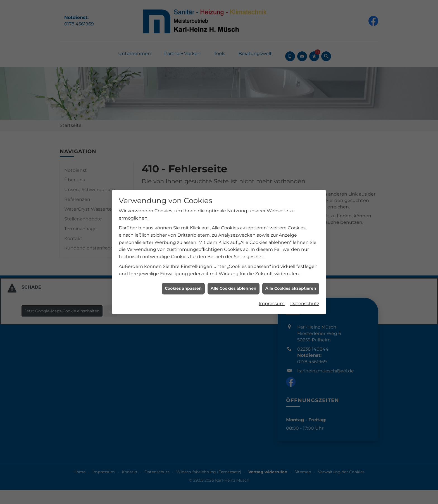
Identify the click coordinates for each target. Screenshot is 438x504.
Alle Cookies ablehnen (234, 274)
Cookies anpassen (183, 274)
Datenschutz (305, 289)
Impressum (272, 289)
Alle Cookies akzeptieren (291, 274)
